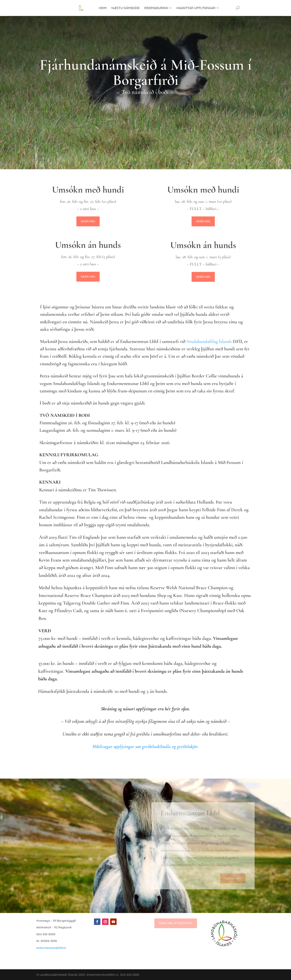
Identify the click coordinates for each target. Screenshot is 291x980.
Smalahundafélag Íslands (205, 367)
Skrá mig (88, 221)
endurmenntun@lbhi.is (51, 948)
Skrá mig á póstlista (176, 923)
